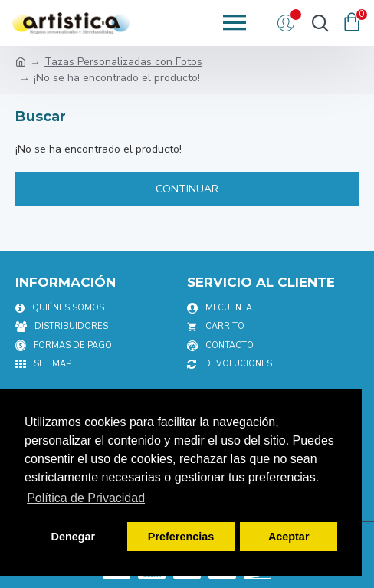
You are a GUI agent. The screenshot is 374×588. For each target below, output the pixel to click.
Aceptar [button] (289, 537)
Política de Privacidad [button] (86, 498)
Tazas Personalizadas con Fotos (123, 62)
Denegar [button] (74, 537)
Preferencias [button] (181, 537)
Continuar (187, 189)
